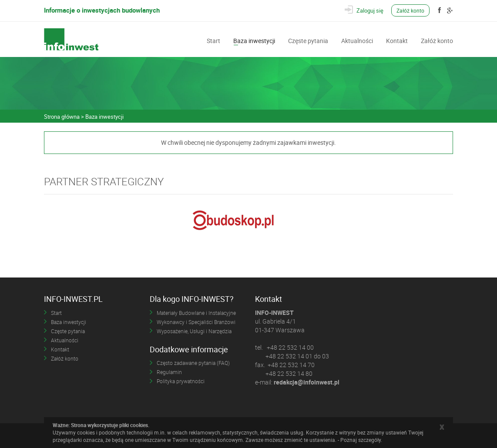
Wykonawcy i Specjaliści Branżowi (196, 322)
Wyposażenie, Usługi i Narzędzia (194, 331)
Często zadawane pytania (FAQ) (193, 363)
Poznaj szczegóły (361, 440)
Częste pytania (308, 40)
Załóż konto (410, 10)
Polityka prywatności (181, 381)
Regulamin (169, 372)
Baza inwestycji (254, 40)
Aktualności (357, 40)
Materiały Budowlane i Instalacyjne (196, 313)
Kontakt (397, 40)
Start (213, 40)
